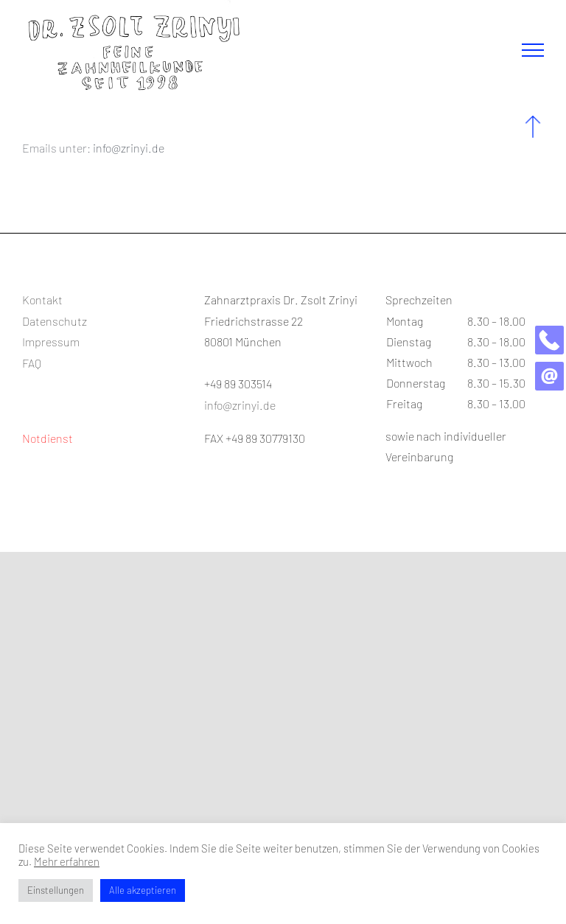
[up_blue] (533, 121)
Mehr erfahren (67, 861)
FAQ (32, 363)
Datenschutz (55, 321)
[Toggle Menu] (533, 50)
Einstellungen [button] (56, 890)
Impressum (51, 342)
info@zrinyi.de (129, 148)
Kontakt (42, 300)
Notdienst (48, 438)
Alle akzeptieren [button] (143, 890)
